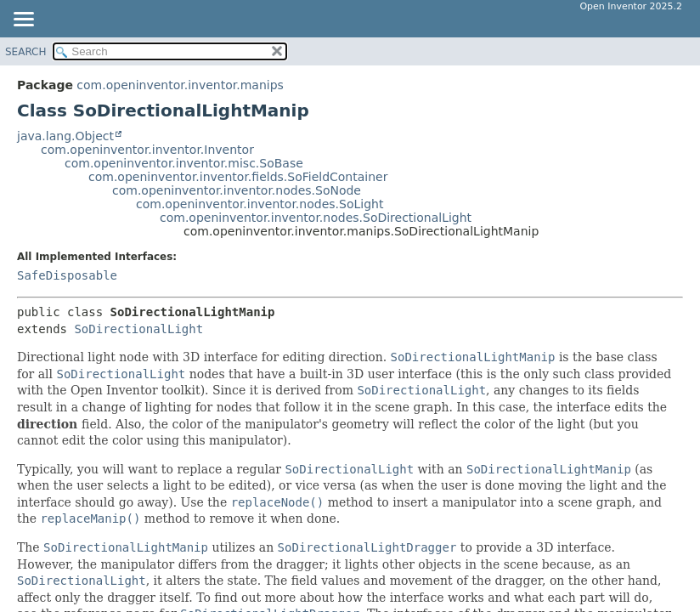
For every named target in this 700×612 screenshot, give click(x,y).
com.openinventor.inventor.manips (180, 85)
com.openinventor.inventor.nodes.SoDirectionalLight (316, 218)
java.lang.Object (65, 136)
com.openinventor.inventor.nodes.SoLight (260, 204)
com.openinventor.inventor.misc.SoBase (184, 163)
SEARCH (26, 52)
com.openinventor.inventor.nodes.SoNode (237, 190)
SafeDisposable (67, 275)
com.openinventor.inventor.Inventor (147, 150)
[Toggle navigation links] (23, 20)
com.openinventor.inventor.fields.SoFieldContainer (238, 177)
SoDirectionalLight (138, 329)
